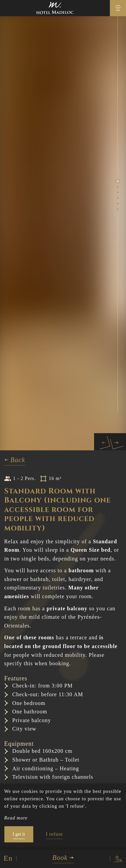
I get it (19, 834)
